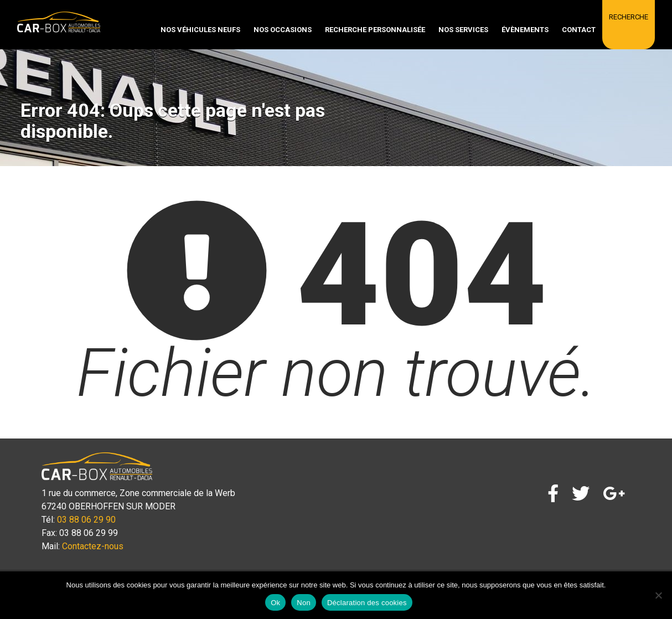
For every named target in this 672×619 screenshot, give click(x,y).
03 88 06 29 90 (86, 520)
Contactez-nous (93, 546)
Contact (579, 30)
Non (304, 603)
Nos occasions (283, 30)
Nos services (463, 30)
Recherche (629, 17)
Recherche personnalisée (375, 30)
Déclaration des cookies (367, 603)
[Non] (658, 595)
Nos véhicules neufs (200, 30)
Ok (275, 603)
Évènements (525, 30)
